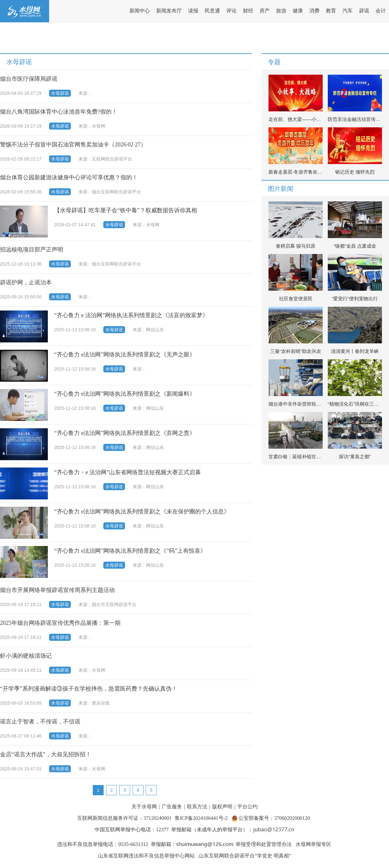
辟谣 (364, 11)
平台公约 (247, 807)
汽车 (348, 11)
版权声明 (222, 807)
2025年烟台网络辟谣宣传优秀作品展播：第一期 (60, 623)
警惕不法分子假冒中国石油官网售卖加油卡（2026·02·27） (73, 145)
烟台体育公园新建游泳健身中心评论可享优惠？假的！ (69, 177)
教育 (331, 11)
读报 (193, 11)
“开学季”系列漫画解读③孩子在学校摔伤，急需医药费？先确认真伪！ (89, 689)
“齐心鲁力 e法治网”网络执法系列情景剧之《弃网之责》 (125, 433)
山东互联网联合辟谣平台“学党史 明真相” (245, 856)
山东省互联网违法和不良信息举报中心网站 (146, 856)
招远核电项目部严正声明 (32, 250)
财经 (248, 11)
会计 (381, 11)
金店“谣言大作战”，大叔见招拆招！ (46, 754)
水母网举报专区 (313, 844)
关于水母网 (145, 807)
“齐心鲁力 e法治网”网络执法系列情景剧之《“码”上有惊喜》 (130, 551)
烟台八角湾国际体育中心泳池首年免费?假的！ (59, 112)
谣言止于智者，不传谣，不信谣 (40, 722)
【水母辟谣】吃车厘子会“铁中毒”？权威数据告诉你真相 (126, 210)
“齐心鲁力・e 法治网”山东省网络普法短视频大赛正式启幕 (128, 472)
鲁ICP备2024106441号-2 (202, 818)
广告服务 (172, 807)
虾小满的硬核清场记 (26, 656)
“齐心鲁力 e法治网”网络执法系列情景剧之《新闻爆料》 (125, 394)
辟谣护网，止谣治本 (26, 282)
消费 (314, 11)
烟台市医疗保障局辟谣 (29, 79)
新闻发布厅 (169, 11)
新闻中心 (140, 11)
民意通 (212, 11)
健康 (298, 11)
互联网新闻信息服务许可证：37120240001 (124, 818)
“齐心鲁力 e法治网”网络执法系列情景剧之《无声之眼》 (125, 355)
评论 (231, 11)
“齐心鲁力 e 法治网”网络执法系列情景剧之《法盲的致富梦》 (131, 315)
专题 (274, 62)
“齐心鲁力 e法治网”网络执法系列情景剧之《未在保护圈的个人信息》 (142, 512)
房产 (265, 11)
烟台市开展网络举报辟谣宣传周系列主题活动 (57, 590)
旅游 (281, 11)
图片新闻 (281, 189)
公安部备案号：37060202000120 (274, 818)
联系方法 (197, 807)
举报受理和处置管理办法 (264, 844)
